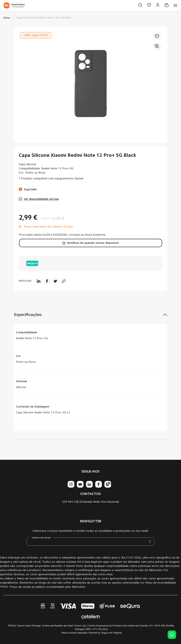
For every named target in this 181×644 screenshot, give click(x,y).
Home (6, 18)
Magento (118, 633)
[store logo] (14, 5)
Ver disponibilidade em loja (41, 199)
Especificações (28, 315)
